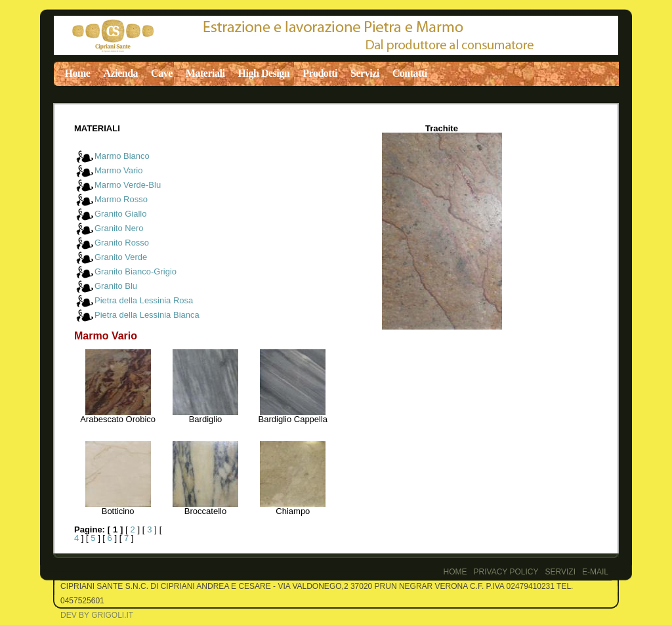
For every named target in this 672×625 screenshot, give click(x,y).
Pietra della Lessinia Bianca (147, 315)
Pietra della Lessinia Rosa (144, 300)
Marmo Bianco (122, 156)
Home (78, 73)
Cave (162, 73)
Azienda (120, 73)
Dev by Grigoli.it (97, 615)
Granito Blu (116, 286)
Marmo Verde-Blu (128, 185)
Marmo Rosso (121, 199)
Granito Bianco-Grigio (136, 271)
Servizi (365, 73)
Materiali (205, 73)
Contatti (410, 73)
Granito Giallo (120, 214)
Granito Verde (121, 257)
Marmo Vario (118, 170)
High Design (264, 73)
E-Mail (595, 572)
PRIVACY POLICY (506, 572)
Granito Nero (119, 228)
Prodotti (320, 73)
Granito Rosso (122, 243)
